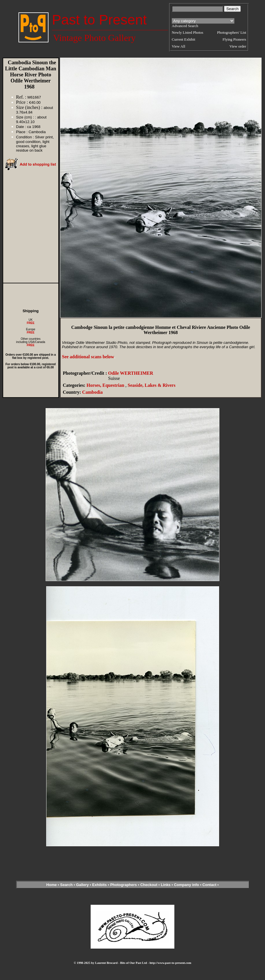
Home (51, 885)
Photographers (124, 885)
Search (66, 885)
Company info (187, 885)
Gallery (82, 885)
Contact (209, 885)
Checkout (149, 885)
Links (166, 885)
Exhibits (99, 885)
